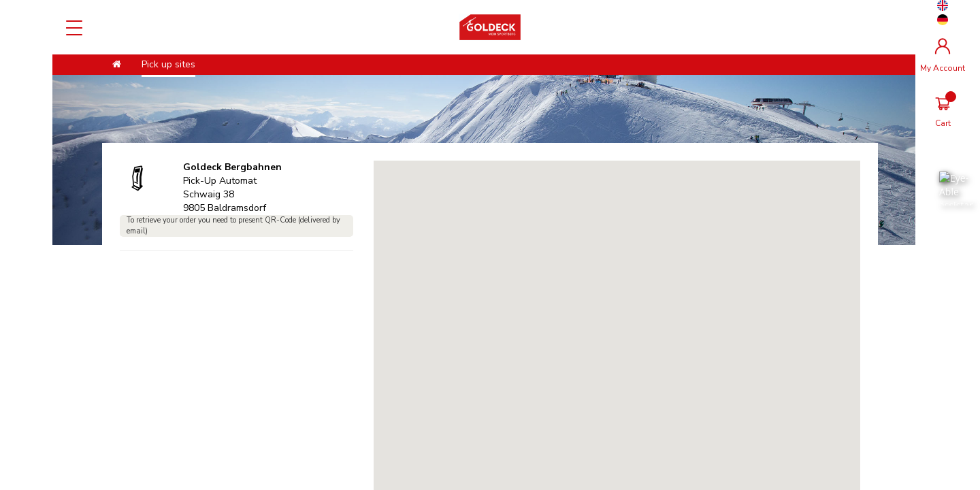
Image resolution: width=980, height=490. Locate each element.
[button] (617, 297)
